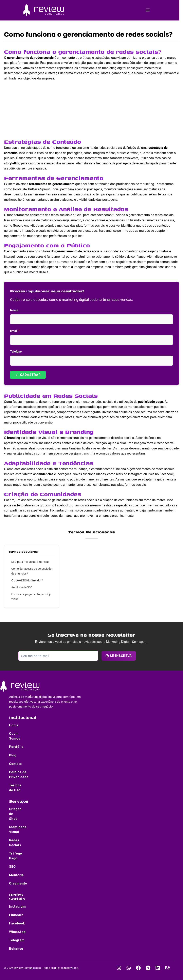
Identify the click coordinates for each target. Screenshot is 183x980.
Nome (14, 310)
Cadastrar (28, 375)
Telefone (16, 352)
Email (15, 331)
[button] (148, 10)
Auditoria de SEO (22, 587)
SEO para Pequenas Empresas (30, 562)
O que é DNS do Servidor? (27, 580)
